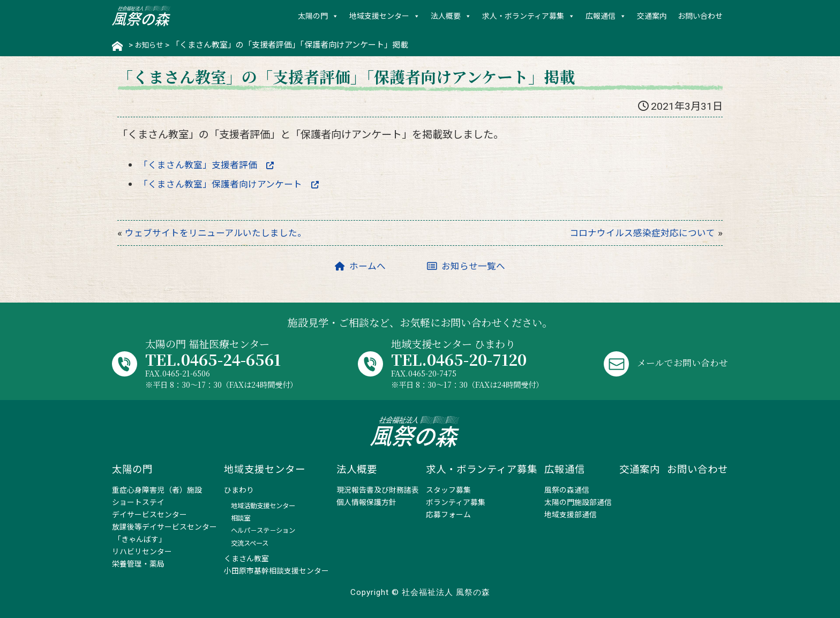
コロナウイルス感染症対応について (634, 233)
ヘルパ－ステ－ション (263, 530)
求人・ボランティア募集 (523, 16)
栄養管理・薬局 (138, 564)
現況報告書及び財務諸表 (378, 490)
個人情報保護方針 (366, 502)
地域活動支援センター (263, 506)
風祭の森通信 (567, 490)
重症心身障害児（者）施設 (157, 490)
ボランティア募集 (456, 502)
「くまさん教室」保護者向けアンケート (239, 183)
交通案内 (652, 16)
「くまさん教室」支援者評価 (214, 164)
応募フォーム (448, 515)
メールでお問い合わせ (677, 362)
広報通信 (601, 16)
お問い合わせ (700, 16)
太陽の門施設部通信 (578, 502)
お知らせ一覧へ (469, 266)
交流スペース (250, 543)
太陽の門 (313, 16)
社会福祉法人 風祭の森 (141, 16)
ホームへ (355, 266)
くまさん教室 (246, 559)
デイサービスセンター (149, 515)
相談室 (241, 518)
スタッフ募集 (448, 490)
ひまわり (239, 490)
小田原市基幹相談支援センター (276, 571)
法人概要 (446, 16)
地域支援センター (379, 16)
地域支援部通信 (571, 515)
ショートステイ (138, 502)
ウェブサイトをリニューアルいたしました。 (226, 233)
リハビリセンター (142, 552)
